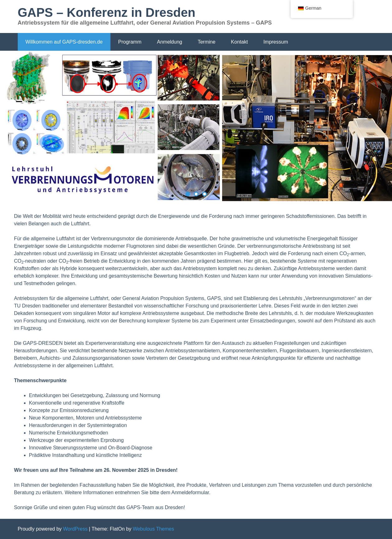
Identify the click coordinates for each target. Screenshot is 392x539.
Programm (130, 42)
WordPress (75, 529)
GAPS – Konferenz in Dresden (107, 12)
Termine (206, 42)
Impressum (276, 42)
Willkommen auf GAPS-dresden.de (64, 42)
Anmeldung (169, 42)
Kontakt (239, 42)
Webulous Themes (154, 529)
